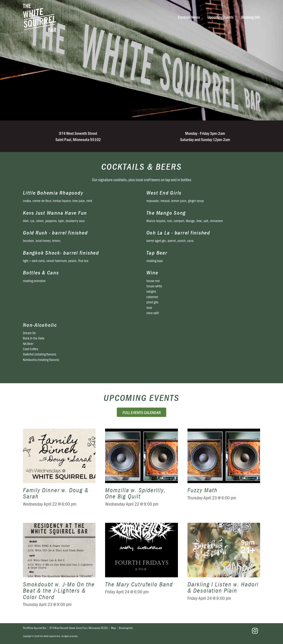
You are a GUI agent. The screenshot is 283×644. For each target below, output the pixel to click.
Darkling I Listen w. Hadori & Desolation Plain (224, 568)
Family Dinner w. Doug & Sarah (59, 471)
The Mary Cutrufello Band (141, 568)
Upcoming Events (221, 17)
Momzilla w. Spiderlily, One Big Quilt (141, 471)
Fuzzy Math (224, 471)
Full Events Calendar (142, 412)
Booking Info (251, 17)
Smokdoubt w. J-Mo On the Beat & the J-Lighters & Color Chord (59, 568)
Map (113, 628)
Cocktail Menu (189, 17)
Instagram (255, 631)
